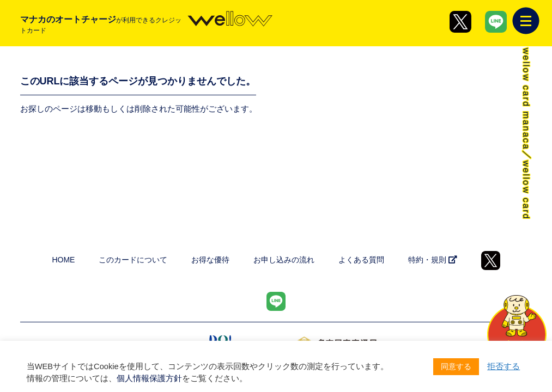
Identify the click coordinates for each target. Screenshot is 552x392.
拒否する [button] (504, 366)
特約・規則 (433, 260)
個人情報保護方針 (149, 378)
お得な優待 (210, 260)
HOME (63, 260)
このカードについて (133, 260)
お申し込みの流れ (284, 260)
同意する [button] (456, 366)
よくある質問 (361, 260)
